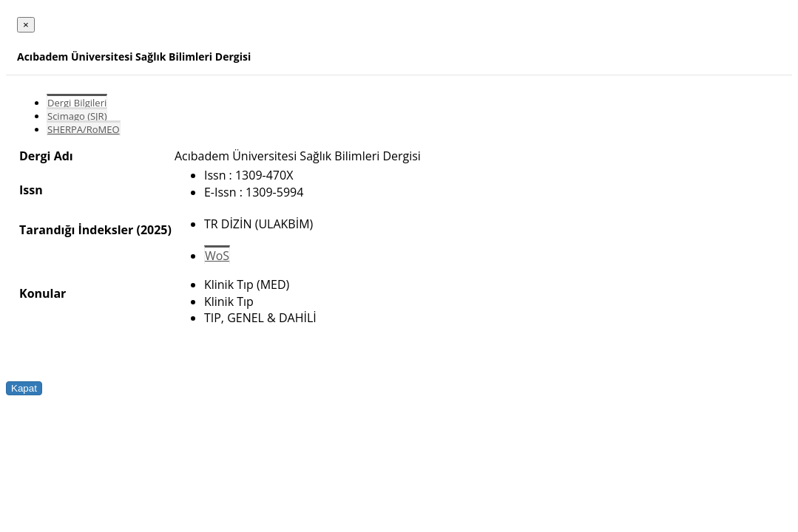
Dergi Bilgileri (77, 103)
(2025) (153, 230)
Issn (31, 190)
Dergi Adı (46, 156)
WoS (217, 256)
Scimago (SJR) (77, 116)
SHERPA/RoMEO (84, 129)
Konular (43, 293)
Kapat (24, 388)
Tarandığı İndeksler (76, 230)
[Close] (26, 25)
